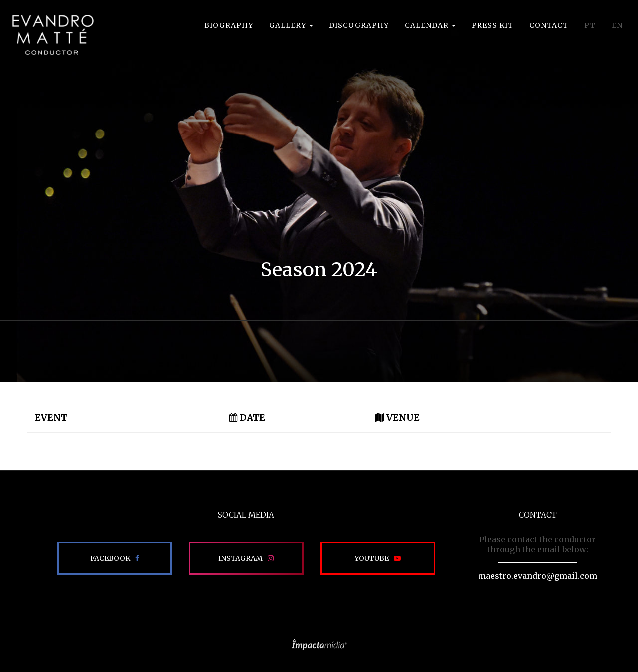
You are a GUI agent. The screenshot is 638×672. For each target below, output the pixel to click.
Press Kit (492, 25)
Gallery (291, 25)
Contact (549, 25)
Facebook (110, 558)
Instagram (240, 558)
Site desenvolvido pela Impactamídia (319, 644)
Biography (229, 25)
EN (617, 25)
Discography (359, 25)
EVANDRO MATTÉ (53, 35)
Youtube (372, 558)
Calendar (430, 25)
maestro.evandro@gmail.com (538, 576)
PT (590, 25)
